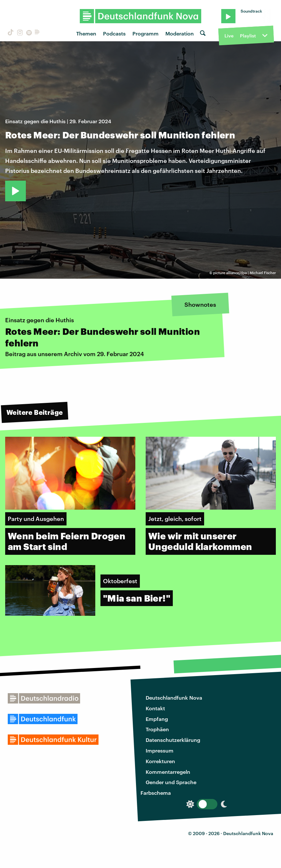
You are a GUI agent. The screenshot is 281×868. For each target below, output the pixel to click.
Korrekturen (160, 761)
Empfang (157, 719)
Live (229, 36)
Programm (146, 33)
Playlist (248, 36)
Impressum (160, 750)
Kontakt (155, 708)
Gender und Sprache (171, 782)
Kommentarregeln (168, 772)
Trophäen (157, 729)
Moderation (180, 33)
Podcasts (114, 33)
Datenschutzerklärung (173, 740)
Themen (86, 33)
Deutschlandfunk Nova (174, 698)
